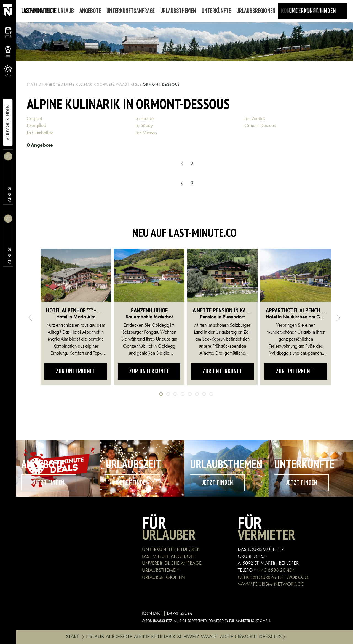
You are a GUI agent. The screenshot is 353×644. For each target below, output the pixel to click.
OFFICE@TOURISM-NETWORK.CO (273, 577)
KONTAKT (152, 613)
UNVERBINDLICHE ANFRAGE (172, 563)
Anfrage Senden (8, 122)
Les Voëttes (255, 118)
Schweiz (106, 84)
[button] (30, 318)
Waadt (123, 84)
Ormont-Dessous (260, 125)
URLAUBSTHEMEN (161, 570)
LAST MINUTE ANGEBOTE (169, 556)
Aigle (136, 84)
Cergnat (35, 118)
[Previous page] (182, 164)
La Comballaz (40, 132)
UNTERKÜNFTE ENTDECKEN (171, 549)
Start (32, 84)
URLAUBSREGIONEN (164, 577)
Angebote (50, 84)
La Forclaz (145, 118)
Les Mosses (147, 132)
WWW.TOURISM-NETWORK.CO (271, 584)
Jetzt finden (49, 483)
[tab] (161, 394)
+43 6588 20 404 (277, 570)
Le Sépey (145, 125)
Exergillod (37, 125)
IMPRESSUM (180, 613)
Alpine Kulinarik (79, 84)
